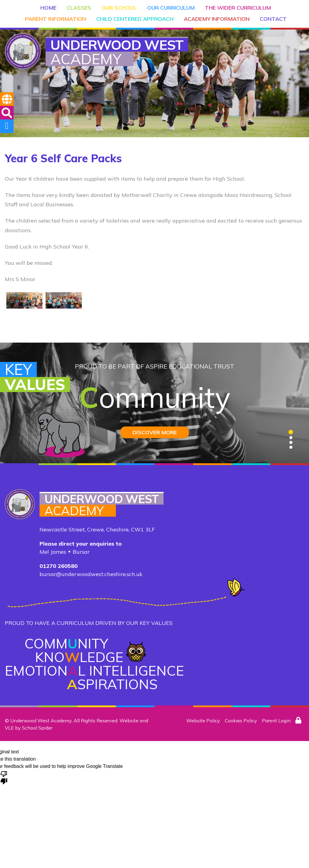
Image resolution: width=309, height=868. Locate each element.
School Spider (37, 728)
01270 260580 (59, 566)
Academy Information (217, 19)
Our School (119, 8)
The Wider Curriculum (238, 8)
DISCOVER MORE (155, 432)
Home (48, 8)
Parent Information (56, 19)
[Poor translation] (4, 777)
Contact (273, 19)
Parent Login (276, 721)
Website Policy (203, 721)
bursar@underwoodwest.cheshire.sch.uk (91, 574)
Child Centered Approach (135, 19)
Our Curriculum (171, 8)
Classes (79, 8)
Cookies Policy (241, 721)
